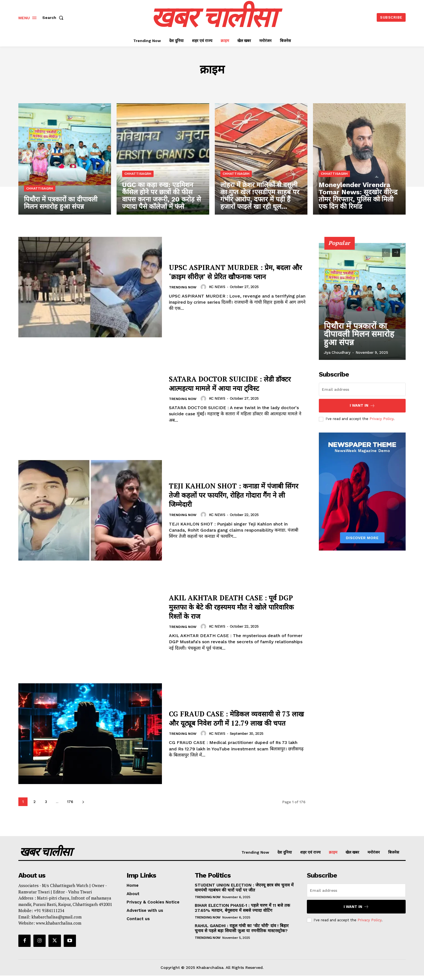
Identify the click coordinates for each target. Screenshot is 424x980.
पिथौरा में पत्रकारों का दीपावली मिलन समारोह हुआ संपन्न (361, 341)
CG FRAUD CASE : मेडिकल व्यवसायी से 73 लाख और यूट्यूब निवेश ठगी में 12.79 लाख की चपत (236, 718)
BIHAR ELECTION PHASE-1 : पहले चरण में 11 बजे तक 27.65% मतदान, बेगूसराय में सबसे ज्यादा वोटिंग (242, 908)
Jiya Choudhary (337, 353)
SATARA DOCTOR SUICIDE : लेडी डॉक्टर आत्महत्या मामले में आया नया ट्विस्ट (234, 383)
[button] (54, 18)
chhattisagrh (40, 190)
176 (70, 802)
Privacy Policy (381, 419)
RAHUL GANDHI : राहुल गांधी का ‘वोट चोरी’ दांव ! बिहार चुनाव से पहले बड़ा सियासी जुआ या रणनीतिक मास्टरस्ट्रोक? (242, 928)
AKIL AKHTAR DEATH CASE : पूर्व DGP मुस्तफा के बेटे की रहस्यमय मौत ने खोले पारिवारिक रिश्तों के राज (233, 606)
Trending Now (184, 292)
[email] (362, 389)
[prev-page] (386, 253)
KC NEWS (219, 291)
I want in (362, 406)
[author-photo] (206, 291)
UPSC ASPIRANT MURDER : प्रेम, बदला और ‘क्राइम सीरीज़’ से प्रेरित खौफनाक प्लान (236, 271)
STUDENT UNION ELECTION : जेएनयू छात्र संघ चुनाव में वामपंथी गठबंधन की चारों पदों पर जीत (244, 888)
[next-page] (83, 802)
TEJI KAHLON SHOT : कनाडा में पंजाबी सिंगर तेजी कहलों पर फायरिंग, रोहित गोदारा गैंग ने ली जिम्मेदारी (237, 495)
